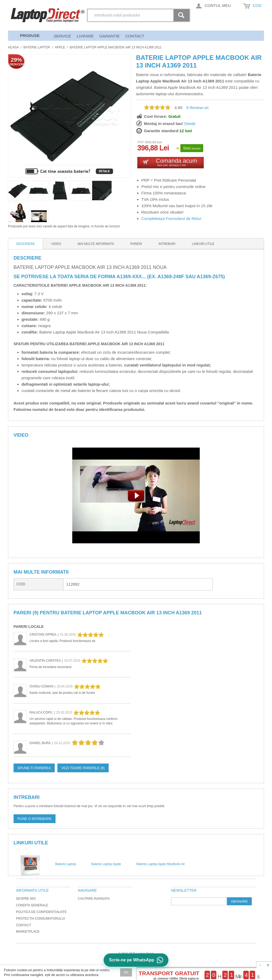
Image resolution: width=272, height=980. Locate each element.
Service (62, 36)
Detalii (190, 124)
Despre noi (26, 899)
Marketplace (28, 932)
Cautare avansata (94, 899)
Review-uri (197, 108)
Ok (126, 972)
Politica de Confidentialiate (41, 912)
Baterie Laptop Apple (106, 864)
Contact (135, 36)
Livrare (85, 36)
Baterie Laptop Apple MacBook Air (161, 864)
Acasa (13, 47)
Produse (30, 36)
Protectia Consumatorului (40, 919)
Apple (60, 47)
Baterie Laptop (37, 47)
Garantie (110, 36)
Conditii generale (32, 905)
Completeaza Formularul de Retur (171, 218)
